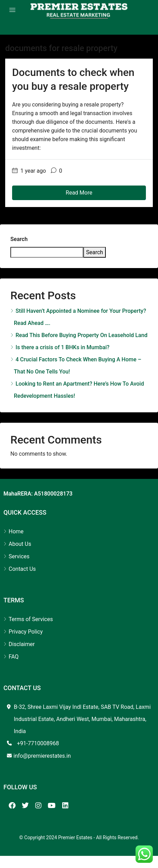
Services (19, 556)
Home (16, 531)
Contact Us (22, 569)
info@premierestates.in (42, 756)
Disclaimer (22, 644)
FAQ (14, 657)
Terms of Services (31, 619)
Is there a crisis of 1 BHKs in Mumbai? (63, 347)
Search (19, 239)
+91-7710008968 (38, 743)
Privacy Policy (26, 632)
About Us (20, 544)
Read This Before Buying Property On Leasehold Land (81, 335)
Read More (79, 193)
